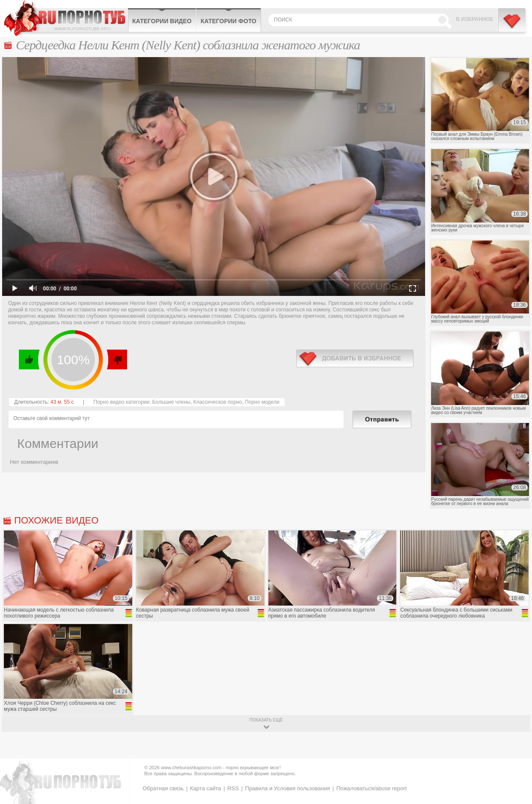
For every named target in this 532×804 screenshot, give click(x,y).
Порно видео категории (122, 402)
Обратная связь (163, 788)
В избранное (475, 19)
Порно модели (262, 402)
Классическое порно (218, 402)
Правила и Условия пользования (288, 788)
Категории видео (162, 21)
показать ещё (266, 720)
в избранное (355, 358)
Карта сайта (205, 788)
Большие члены (171, 402)
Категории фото (228, 21)
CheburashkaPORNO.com (66, 18)
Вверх (515, 755)
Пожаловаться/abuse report (371, 788)
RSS (233, 788)
